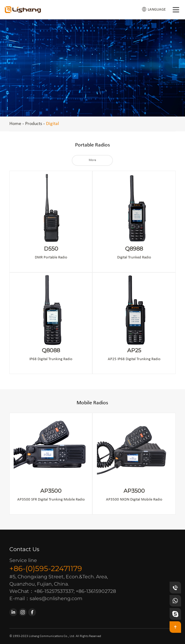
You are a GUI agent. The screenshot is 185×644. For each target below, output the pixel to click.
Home (15, 124)
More (92, 160)
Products (34, 124)
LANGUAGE (154, 9)
